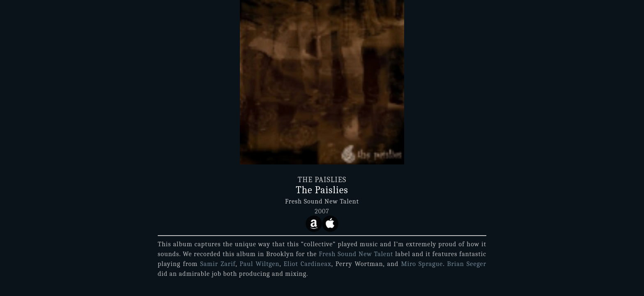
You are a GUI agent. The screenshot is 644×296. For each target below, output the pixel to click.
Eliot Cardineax (307, 264)
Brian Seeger (467, 264)
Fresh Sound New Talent (322, 201)
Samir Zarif (218, 264)
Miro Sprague (422, 264)
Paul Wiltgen (260, 264)
